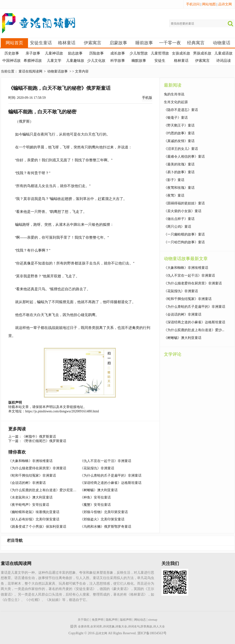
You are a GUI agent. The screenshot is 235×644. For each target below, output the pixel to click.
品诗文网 (225, 4)
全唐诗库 (84, 626)
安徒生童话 (41, 43)
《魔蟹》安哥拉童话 (95, 505)
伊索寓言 (93, 43)
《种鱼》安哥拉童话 (95, 497)
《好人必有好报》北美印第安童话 (34, 519)
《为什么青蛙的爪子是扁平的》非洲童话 (111, 476)
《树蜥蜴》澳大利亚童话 (99, 490)
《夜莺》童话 (174, 195)
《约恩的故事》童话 (179, 133)
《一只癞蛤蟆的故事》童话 (184, 234)
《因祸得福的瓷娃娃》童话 (184, 203)
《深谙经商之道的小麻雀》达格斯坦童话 (111, 483)
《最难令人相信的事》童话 (184, 157)
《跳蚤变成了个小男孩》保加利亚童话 (37, 527)
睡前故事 (144, 43)
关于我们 (84, 620)
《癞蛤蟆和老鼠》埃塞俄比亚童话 (34, 512)
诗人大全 (159, 626)
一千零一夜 (170, 43)
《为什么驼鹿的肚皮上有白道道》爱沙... (194, 330)
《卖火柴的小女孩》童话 (183, 211)
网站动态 (140, 620)
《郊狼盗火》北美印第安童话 (102, 519)
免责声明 (98, 620)
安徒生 (160, 61)
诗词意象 (109, 626)
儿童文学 (54, 61)
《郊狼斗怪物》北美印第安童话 (104, 512)
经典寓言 (196, 43)
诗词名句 (134, 626)
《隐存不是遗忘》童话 (181, 110)
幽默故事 (139, 61)
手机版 (147, 98)
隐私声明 (112, 620)
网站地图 (209, 4)
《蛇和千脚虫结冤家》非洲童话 (32, 476)
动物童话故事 (57, 71)
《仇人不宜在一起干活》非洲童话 (106, 461)
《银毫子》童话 (176, 118)
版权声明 (126, 620)
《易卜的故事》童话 (179, 172)
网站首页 (14, 43)
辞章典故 (146, 626)
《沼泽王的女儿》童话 (181, 149)
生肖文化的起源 (176, 102)
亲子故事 (33, 53)
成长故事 (118, 53)
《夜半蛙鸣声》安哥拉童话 (29, 505)
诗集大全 (121, 626)
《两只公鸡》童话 (178, 227)
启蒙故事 (118, 43)
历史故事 (12, 53)
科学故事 (118, 61)
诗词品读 (224, 61)
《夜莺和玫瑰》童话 (179, 188)
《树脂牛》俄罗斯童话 (39, 437)
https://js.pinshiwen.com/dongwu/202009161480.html (62, 411)
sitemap (153, 620)
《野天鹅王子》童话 (179, 125)
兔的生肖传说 (174, 94)
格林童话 (67, 43)
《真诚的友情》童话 (179, 141)
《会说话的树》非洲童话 (27, 483)
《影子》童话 (174, 180)
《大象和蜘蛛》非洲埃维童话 (30, 461)
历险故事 (96, 53)
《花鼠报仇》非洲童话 (97, 468)
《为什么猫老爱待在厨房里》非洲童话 (37, 468)
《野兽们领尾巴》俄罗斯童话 (44, 441)
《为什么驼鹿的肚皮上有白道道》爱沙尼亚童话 (44, 490)
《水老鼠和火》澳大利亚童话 (30, 497)
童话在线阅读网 (30, 71)
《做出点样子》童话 (179, 219)
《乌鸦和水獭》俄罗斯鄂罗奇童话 (106, 527)
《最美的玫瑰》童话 (179, 164)
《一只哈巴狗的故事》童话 (184, 242)
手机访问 (193, 4)
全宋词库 (96, 626)
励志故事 (75, 53)
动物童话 (222, 43)
